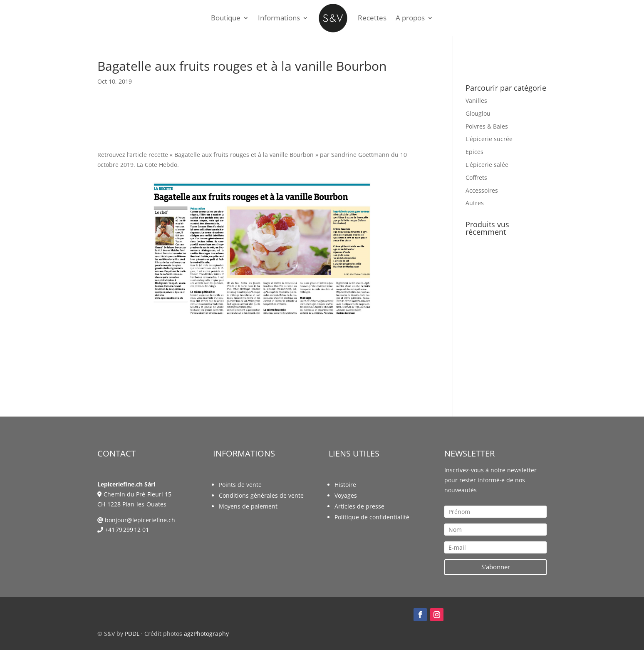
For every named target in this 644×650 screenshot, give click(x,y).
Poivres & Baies (487, 126)
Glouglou (478, 113)
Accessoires (482, 190)
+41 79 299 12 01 (127, 530)
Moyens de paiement (248, 506)
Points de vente (240, 485)
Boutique (226, 18)
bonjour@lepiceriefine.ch (140, 520)
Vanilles (476, 100)
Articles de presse (359, 506)
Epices (474, 152)
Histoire (345, 485)
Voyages (346, 495)
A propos (410, 18)
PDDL (132, 634)
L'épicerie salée (487, 165)
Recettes (372, 18)
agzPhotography (206, 634)
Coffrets (476, 177)
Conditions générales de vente (261, 495)
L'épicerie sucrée (489, 139)
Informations (279, 18)
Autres (475, 203)
